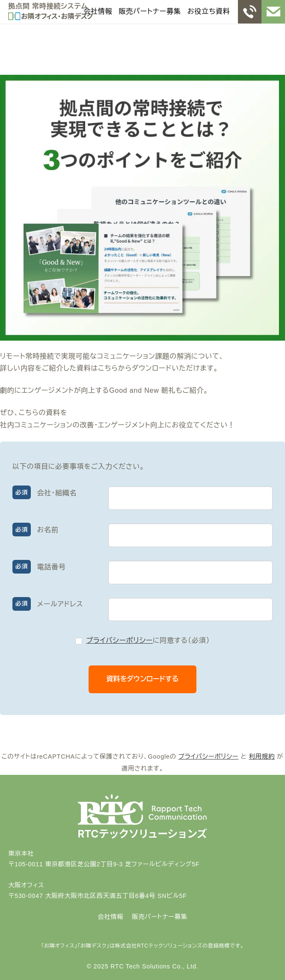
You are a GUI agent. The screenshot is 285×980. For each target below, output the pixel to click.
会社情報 (98, 11)
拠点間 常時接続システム (48, 6)
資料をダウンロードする (151, 679)
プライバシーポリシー (119, 640)
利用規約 (262, 756)
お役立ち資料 (209, 11)
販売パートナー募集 (150, 11)
